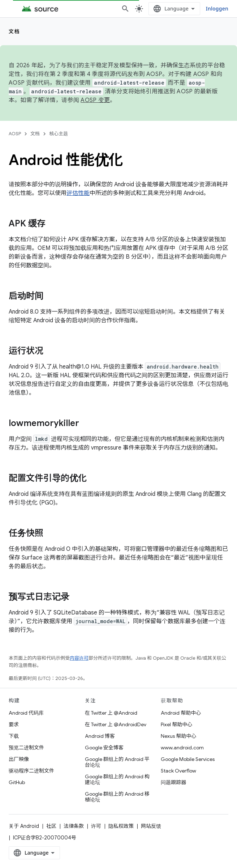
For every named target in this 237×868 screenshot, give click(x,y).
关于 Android (24, 826)
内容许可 (79, 658)
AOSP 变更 (95, 100)
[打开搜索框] (125, 9)
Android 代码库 (26, 713)
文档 (14, 31)
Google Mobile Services (188, 759)
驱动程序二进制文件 (31, 771)
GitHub (17, 782)
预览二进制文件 (26, 748)
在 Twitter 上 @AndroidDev (116, 724)
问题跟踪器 (173, 782)
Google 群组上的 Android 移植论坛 (117, 797)
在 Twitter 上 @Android (111, 713)
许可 (96, 826)
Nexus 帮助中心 (178, 736)
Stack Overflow (178, 771)
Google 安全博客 (104, 748)
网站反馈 (151, 826)
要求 (14, 724)
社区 (51, 826)
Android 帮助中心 (181, 713)
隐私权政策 (121, 826)
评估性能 (78, 193)
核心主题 (59, 134)
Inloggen (217, 8)
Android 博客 (100, 736)
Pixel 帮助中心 (176, 724)
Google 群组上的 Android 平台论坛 (117, 762)
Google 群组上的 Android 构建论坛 (117, 779)
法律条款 (74, 826)
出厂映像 (19, 759)
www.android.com (182, 748)
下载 (14, 736)
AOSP (15, 134)
